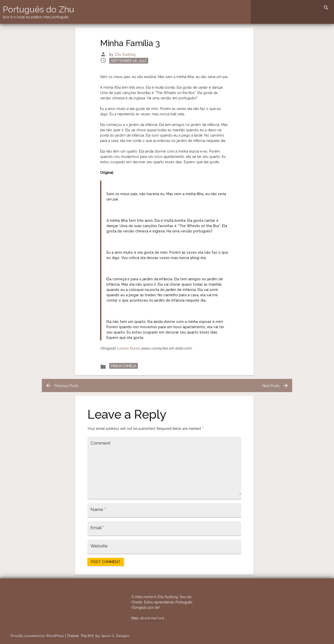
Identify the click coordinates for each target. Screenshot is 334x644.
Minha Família (124, 366)
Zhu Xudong (125, 54)
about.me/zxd (152, 618)
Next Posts (275, 386)
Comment (100, 443)
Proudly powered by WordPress (38, 636)
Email (97, 528)
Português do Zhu (39, 9)
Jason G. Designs (115, 636)
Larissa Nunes (128, 348)
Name (98, 509)
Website (99, 546)
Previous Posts (62, 386)
